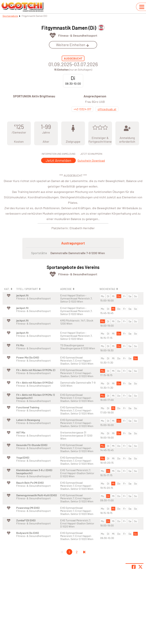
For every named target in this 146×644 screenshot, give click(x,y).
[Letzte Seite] (84, 552)
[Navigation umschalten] (142, 7)
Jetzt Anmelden (58, 160)
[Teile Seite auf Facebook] (134, 567)
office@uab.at (107, 109)
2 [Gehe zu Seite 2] (77, 552)
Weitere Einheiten (73, 45)
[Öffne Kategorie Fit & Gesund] (53, 35)
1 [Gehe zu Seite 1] (69, 552)
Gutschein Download (91, 160)
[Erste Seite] (62, 552)
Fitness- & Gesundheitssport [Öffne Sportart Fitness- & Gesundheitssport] (78, 35)
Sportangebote (10, 16)
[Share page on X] (140, 567)
